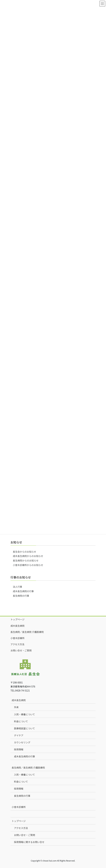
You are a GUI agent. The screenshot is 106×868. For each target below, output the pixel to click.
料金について (21, 721)
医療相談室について (24, 728)
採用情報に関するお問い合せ (29, 842)
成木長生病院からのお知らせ (28, 556)
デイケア (19, 735)
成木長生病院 (17, 626)
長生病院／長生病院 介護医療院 (27, 632)
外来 (16, 707)
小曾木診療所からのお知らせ (28, 565)
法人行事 (17, 587)
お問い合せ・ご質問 (21, 650)
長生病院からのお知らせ (26, 560)
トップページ (17, 619)
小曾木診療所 (17, 638)
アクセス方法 (17, 644)
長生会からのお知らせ (24, 552)
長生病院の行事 (21, 596)
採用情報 (19, 749)
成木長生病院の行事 (23, 591)
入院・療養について (24, 714)
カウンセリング (22, 742)
